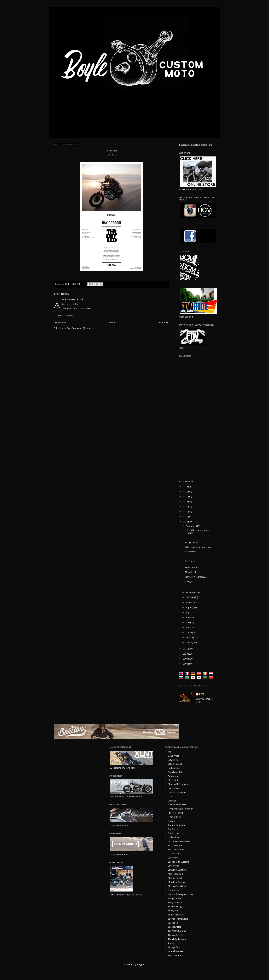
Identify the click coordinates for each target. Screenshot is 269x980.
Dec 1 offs (190, 561)
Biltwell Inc (173, 760)
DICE (170, 797)
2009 (186, 659)
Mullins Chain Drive (177, 886)
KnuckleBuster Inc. (177, 850)
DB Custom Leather (177, 793)
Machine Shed (175, 878)
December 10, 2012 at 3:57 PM (76, 309)
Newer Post (60, 323)
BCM (202, 694)
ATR (170, 752)
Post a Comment (66, 316)
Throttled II (190, 572)
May (188, 623)
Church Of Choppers (178, 784)
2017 (186, 497)
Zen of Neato (174, 956)
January (190, 643)
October (190, 598)
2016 (186, 502)
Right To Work (192, 568)
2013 (186, 517)
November (191, 593)
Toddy (171, 943)
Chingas (189, 582)
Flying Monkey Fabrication (181, 809)
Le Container (174, 854)
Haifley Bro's (174, 837)
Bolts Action (174, 768)
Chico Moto (174, 780)
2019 (186, 487)
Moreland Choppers (178, 882)
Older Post (163, 323)
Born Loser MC (175, 772)
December (191, 526)
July (188, 613)
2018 (186, 492)
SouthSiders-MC (176, 915)
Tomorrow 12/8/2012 (196, 577)
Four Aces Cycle (176, 813)
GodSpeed (173, 829)
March (189, 633)
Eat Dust (172, 801)
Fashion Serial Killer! (178, 805)
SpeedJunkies (174, 927)
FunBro (171, 821)
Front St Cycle (175, 817)
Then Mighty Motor (177, 939)
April (188, 628)
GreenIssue (173, 833)
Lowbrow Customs (177, 870)
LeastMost (173, 858)
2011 (186, 649)
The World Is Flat (176, 935)
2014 (186, 512)
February (190, 638)
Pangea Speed (175, 899)
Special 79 (173, 923)
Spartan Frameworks (178, 919)
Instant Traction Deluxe (179, 842)
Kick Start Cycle (175, 846)
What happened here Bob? (198, 547)
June (188, 618)
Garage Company (177, 825)
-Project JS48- (192, 543)
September (191, 603)
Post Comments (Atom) (78, 328)
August (189, 608)
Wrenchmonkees (176, 951)
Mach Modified (175, 874)
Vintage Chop (175, 947)
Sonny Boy (173, 911)
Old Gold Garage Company (181, 894)
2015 (186, 507)
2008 (186, 664)
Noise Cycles (174, 890)
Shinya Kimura (175, 903)
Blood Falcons (175, 764)
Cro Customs (174, 789)
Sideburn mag (175, 907)
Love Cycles (174, 866)
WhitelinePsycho (70, 300)
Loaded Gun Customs (179, 862)
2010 (186, 654)
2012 (186, 522)
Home (112, 323)
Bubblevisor (174, 776)
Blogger (141, 965)
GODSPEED (191, 552)
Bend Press (173, 756)
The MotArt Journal (177, 931)
